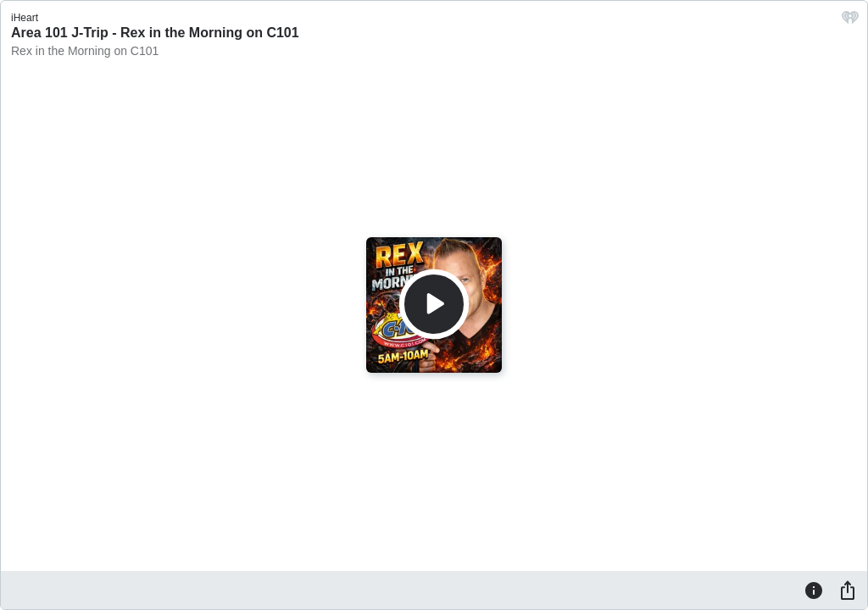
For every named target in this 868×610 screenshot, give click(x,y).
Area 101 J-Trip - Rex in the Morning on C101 (155, 33)
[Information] (814, 590)
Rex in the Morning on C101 (85, 51)
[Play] (434, 304)
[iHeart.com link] (850, 22)
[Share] (848, 590)
